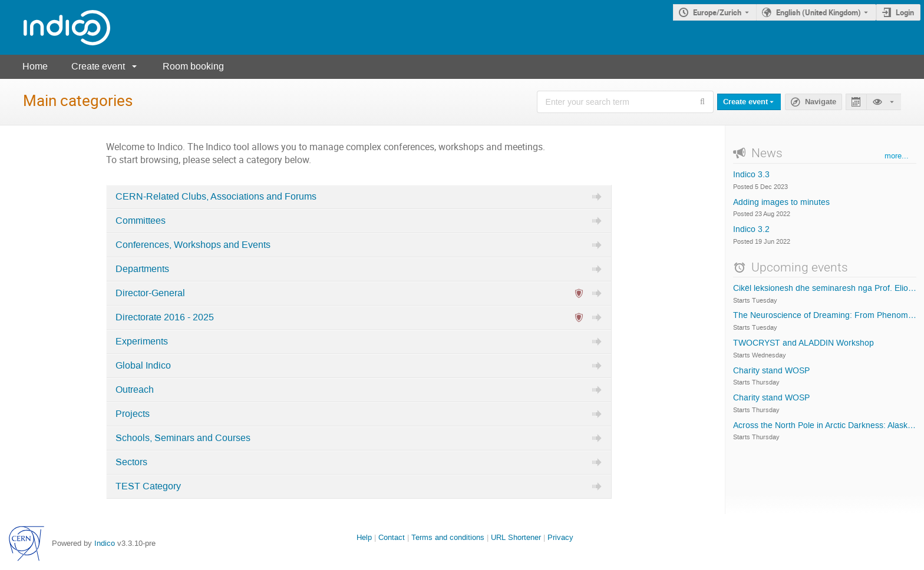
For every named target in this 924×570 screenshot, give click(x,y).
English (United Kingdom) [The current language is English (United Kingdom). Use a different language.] (819, 12)
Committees (141, 221)
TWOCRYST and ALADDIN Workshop (803, 343)
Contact (392, 537)
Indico (105, 543)
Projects (133, 414)
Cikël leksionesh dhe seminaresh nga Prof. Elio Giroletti (825, 289)
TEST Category (148, 486)
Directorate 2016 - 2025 (165, 317)
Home (35, 66)
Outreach (135, 390)
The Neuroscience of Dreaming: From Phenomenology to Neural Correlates (825, 316)
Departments (142, 269)
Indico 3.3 (751, 175)
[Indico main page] (55, 27)
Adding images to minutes (781, 203)
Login (905, 12)
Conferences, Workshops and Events (193, 245)
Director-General (150, 293)
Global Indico (143, 366)
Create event (98, 66)
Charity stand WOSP (771, 371)
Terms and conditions (448, 537)
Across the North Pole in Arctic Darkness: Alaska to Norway (825, 426)
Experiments (142, 342)
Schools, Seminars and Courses (183, 438)
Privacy (560, 537)
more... (897, 156)
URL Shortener (516, 537)
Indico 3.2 (751, 230)
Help (364, 537)
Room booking (193, 66)
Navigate (821, 102)
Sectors (131, 462)
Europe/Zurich (717, 12)
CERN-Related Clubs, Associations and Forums (216, 197)
